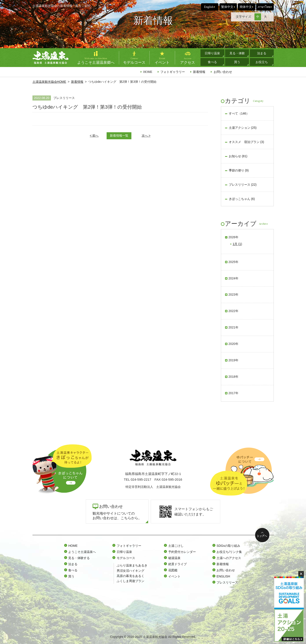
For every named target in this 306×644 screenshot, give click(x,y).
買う (237, 62)
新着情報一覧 (119, 136)
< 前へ (94, 136)
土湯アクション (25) (243, 128)
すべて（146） (239, 113)
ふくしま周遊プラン (131, 581)
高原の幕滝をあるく (131, 576)
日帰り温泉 (212, 53)
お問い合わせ (223, 72)
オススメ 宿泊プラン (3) (246, 142)
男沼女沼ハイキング (131, 571)
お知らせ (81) (238, 156)
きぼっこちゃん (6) (242, 199)
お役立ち (262, 62)
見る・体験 (237, 53)
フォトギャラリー (173, 72)
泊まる (262, 53)
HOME (148, 72)
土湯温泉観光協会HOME (49, 82)
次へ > (146, 136)
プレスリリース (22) (243, 185)
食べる (212, 62)
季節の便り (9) (239, 170)
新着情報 (199, 72)
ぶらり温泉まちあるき (132, 565)
